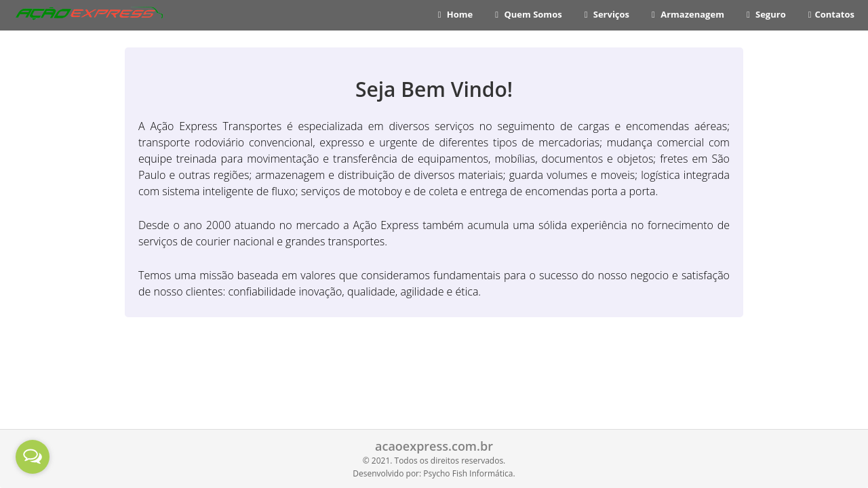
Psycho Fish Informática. (469, 473)
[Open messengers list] (33, 457)
